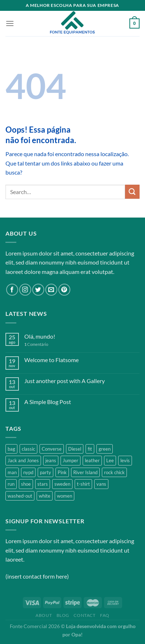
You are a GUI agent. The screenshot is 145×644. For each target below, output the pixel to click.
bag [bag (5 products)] (11, 449)
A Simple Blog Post (48, 402)
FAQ (105, 615)
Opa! (77, 634)
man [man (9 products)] (12, 472)
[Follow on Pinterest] (64, 290)
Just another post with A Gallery (65, 381)
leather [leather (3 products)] (92, 460)
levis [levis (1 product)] (125, 460)
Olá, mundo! (40, 336)
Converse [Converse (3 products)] (52, 449)
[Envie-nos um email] (51, 290)
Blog (63, 615)
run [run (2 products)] (11, 484)
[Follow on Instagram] (25, 290)
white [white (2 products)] (45, 496)
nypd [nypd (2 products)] (28, 472)
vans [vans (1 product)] (101, 484)
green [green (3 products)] (105, 449)
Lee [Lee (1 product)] (110, 460)
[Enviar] (132, 192)
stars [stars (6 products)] (43, 484)
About (44, 615)
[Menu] (10, 23)
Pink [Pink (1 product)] (62, 472)
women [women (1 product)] (65, 496)
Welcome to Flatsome (51, 360)
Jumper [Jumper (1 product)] (71, 460)
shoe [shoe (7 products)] (26, 484)
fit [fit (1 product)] (90, 449)
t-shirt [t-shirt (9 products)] (83, 484)
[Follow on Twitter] (38, 290)
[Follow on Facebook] (12, 290)
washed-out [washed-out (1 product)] (20, 496)
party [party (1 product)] (45, 472)
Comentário (36, 344)
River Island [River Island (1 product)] (85, 472)
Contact (84, 615)
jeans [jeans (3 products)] (51, 460)
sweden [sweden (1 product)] (62, 484)
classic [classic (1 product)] (28, 449)
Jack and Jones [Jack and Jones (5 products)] (23, 460)
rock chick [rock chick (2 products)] (114, 472)
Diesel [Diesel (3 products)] (75, 449)
